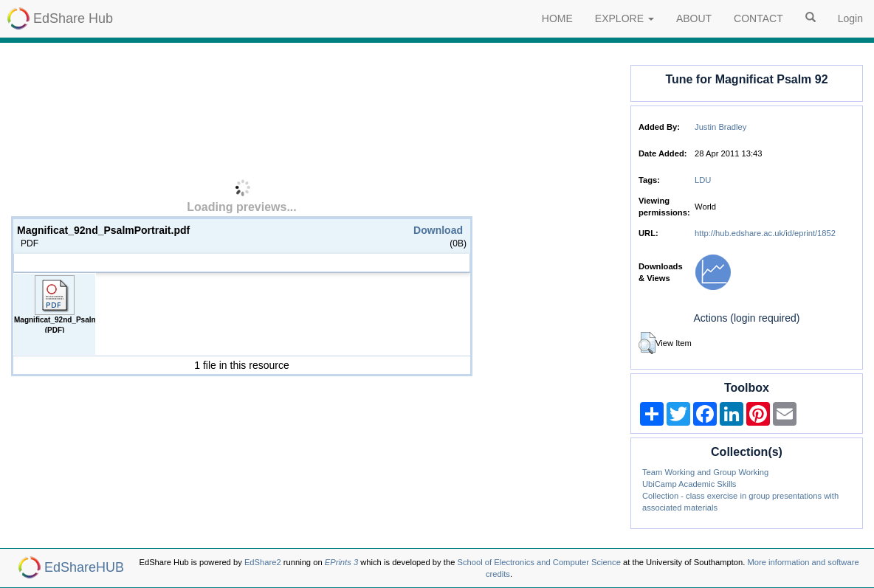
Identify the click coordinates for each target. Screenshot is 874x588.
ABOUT (694, 18)
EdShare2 (263, 562)
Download (438, 230)
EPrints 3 (341, 562)
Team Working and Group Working (705, 472)
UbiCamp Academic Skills (689, 484)
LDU (703, 180)
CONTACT (758, 18)
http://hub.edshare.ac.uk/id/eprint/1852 (765, 233)
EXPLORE (624, 18)
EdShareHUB (84, 567)
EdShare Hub (73, 18)
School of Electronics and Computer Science (538, 562)
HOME (557, 18)
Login (850, 18)
